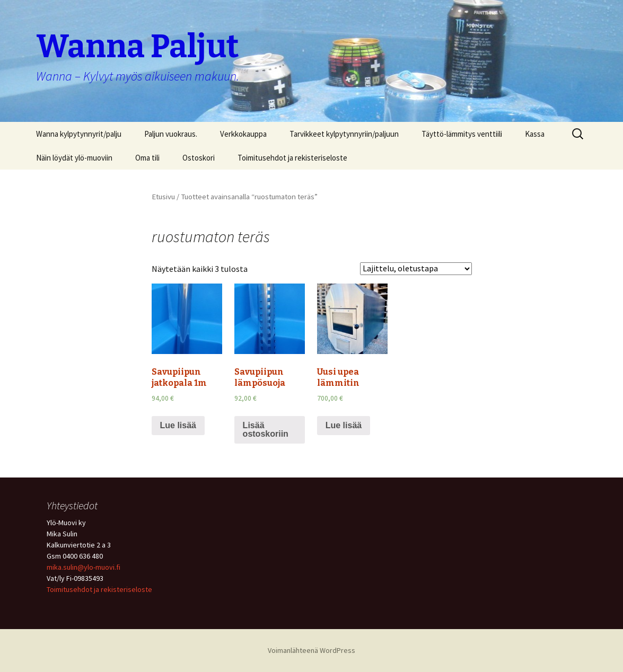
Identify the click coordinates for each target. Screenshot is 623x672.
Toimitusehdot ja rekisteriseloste (292, 158)
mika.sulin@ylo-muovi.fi (84, 567)
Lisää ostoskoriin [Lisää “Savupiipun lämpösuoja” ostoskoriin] (266, 430)
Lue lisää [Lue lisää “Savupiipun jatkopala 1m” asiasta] (178, 425)
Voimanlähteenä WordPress (311, 650)
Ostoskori (199, 158)
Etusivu (163, 197)
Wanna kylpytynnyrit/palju (79, 134)
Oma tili (147, 158)
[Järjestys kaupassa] (416, 269)
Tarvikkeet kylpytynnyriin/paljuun (344, 134)
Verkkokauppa (243, 134)
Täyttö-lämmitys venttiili (462, 134)
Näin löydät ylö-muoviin (74, 158)
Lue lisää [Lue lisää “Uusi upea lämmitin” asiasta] (344, 425)
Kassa (535, 134)
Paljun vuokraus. (171, 134)
